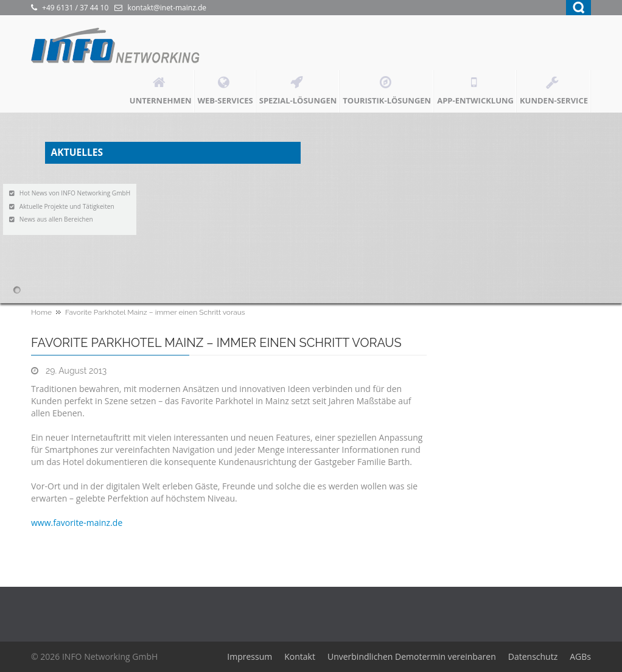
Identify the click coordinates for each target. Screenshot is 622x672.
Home (41, 312)
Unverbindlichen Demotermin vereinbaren (412, 656)
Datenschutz (533, 656)
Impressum (250, 656)
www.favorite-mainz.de (77, 523)
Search (578, 8)
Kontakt (300, 656)
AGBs (580, 656)
